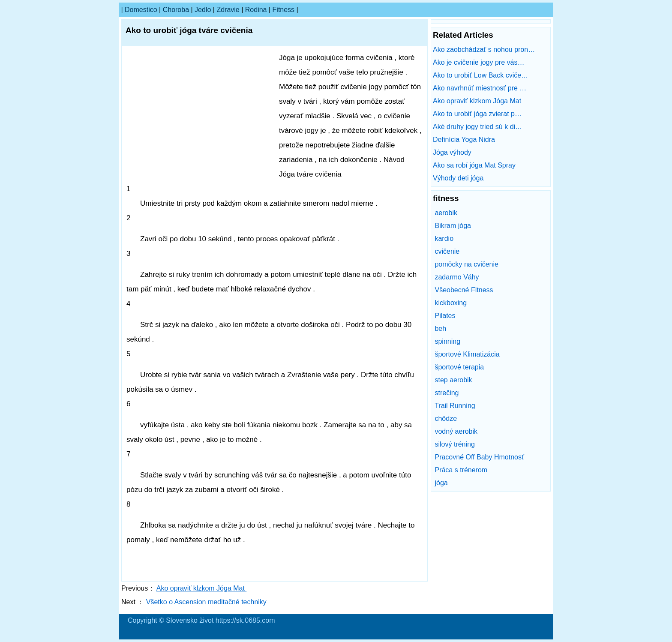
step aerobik (453, 380)
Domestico (141, 10)
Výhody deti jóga (459, 178)
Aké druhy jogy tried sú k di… (477, 127)
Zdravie (228, 10)
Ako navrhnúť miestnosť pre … (480, 88)
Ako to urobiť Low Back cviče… (480, 75)
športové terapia (459, 367)
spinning (447, 341)
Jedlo (203, 10)
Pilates (445, 316)
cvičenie (447, 251)
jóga (441, 483)
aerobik (446, 213)
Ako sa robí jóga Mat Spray (475, 165)
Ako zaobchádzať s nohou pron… (484, 49)
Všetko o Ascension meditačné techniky (207, 602)
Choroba (176, 10)
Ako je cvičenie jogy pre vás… (478, 62)
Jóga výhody (453, 152)
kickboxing (451, 303)
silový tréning (454, 444)
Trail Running (455, 406)
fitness (284, 10)
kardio (444, 238)
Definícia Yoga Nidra (465, 139)
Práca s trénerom (461, 470)
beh (440, 328)
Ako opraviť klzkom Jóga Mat (202, 588)
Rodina (256, 10)
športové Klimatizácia (467, 354)
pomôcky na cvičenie (466, 264)
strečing (447, 393)
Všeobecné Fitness (464, 290)
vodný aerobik (456, 431)
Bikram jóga (453, 226)
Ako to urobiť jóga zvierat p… (477, 114)
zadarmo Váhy (457, 277)
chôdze (446, 418)
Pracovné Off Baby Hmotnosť (479, 457)
